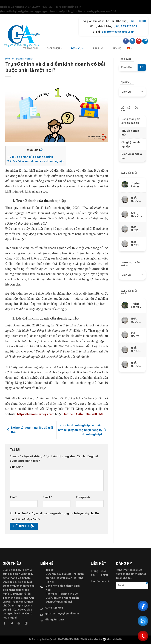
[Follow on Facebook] (126, 41)
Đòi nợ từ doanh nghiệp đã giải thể (29, 430)
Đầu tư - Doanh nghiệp (19, 59)
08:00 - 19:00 (137, 21)
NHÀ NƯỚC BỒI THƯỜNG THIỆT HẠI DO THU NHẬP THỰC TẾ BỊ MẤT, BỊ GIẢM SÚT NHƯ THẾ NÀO (137, 229)
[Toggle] (142, 92)
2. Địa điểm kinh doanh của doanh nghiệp (36, 161)
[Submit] (142, 67)
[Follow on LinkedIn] (145, 41)
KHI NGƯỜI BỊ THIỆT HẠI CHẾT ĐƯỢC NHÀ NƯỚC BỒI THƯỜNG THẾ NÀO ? (137, 214)
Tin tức (98, 48)
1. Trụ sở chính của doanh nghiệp (30, 157)
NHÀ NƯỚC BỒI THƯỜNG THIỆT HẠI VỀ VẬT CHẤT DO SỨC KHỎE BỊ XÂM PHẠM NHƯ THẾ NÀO (137, 199)
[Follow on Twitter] (132, 41)
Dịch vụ (77, 48)
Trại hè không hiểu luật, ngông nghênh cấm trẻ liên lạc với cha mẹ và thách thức (137, 185)
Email (47, 497)
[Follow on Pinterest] (139, 41)
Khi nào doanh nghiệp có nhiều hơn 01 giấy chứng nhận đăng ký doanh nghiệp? (83, 430)
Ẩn (42, 150)
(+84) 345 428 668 (125, 26)
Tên (13, 497)
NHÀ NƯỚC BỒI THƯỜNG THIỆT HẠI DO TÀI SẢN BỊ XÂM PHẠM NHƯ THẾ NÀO (137, 244)
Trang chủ (95, 573)
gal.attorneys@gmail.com (118, 32)
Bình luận (16, 467)
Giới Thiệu (55, 48)
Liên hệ (116, 48)
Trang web (83, 497)
